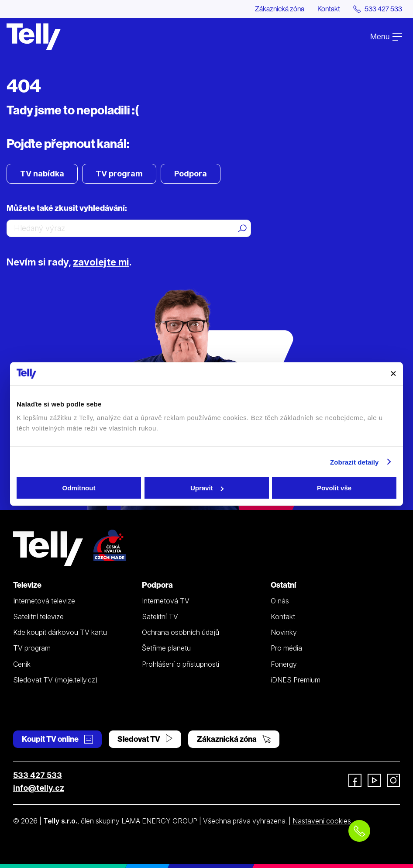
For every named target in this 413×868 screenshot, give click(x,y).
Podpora (191, 174)
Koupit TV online (57, 739)
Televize (27, 585)
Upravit (207, 488)
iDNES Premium (296, 680)
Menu (386, 36)
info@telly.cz (39, 788)
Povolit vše (334, 488)
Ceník (22, 664)
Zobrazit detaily (354, 462)
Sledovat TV (145, 739)
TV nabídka (42, 174)
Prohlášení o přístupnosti (181, 664)
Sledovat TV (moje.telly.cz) (55, 680)
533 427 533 (38, 775)
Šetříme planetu (166, 648)
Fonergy (284, 664)
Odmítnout (79, 488)
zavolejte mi (101, 262)
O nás (280, 601)
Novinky (284, 632)
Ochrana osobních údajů (181, 632)
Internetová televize (44, 601)
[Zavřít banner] (393, 374)
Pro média (286, 648)
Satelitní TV (160, 617)
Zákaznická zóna (280, 9)
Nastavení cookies (322, 821)
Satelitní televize (38, 617)
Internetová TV (166, 601)
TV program (119, 174)
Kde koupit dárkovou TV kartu (60, 632)
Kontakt (329, 9)
